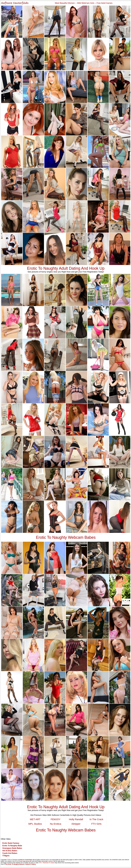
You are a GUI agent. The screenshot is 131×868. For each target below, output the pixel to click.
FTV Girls (96, 824)
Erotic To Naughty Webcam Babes (66, 537)
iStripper (76, 824)
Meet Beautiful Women (65, 3)
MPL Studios (35, 824)
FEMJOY (56, 819)
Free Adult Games (105, 3)
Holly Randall (76, 819)
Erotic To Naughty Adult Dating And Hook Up (66, 268)
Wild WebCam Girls (86, 3)
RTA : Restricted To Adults (47, 863)
